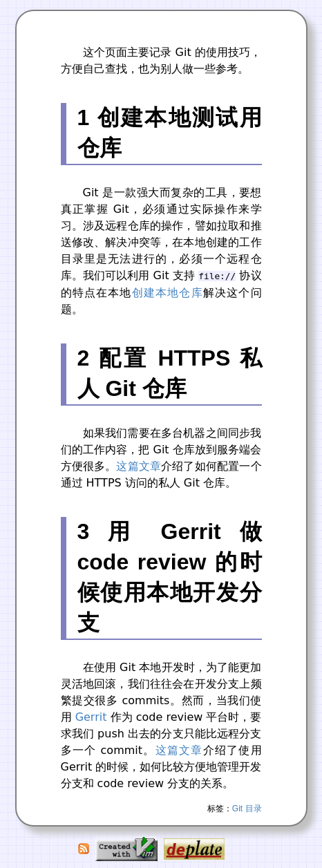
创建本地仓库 (168, 293)
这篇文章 (139, 466)
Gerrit (91, 717)
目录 (254, 809)
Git (237, 809)
